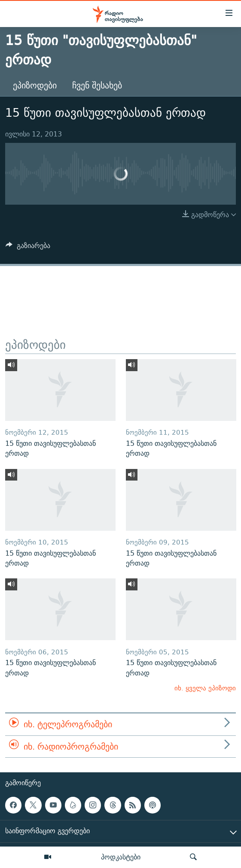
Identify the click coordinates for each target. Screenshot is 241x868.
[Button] (28, 248)
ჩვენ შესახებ (97, 85)
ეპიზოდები (35, 85)
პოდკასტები (121, 857)
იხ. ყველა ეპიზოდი (205, 688)
